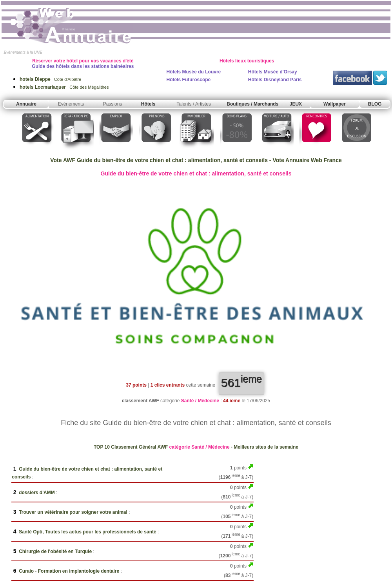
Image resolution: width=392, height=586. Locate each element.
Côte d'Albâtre (50, 79)
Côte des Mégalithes (64, 87)
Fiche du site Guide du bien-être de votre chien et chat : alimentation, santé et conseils (196, 423)
